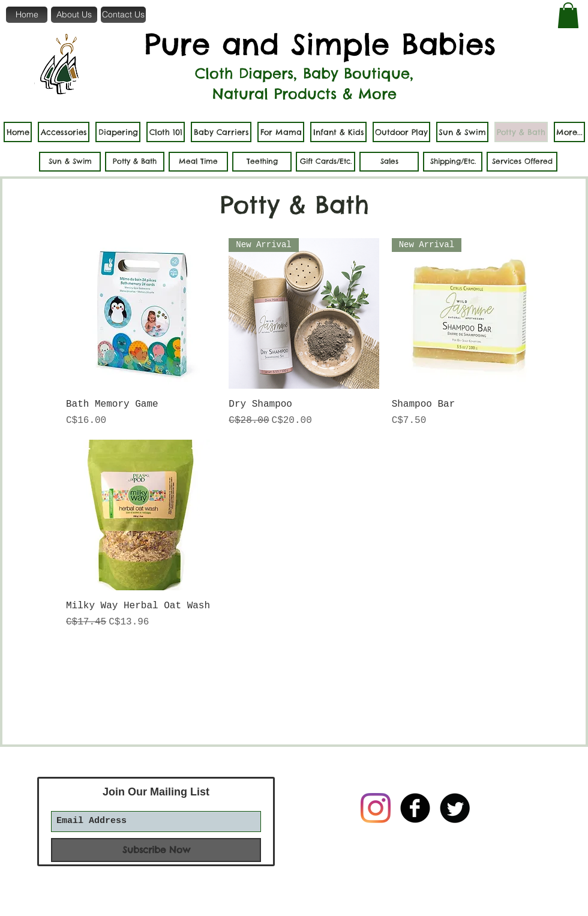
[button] (568, 15)
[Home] (27, 15)
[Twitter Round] (455, 808)
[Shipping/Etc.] (453, 162)
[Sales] (389, 162)
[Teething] (262, 162)
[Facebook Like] (395, 873)
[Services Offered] (522, 162)
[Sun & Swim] (70, 162)
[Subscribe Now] (156, 850)
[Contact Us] (123, 15)
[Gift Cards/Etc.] (325, 162)
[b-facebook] (415, 808)
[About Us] (74, 15)
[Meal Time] (198, 162)
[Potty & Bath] (135, 162)
